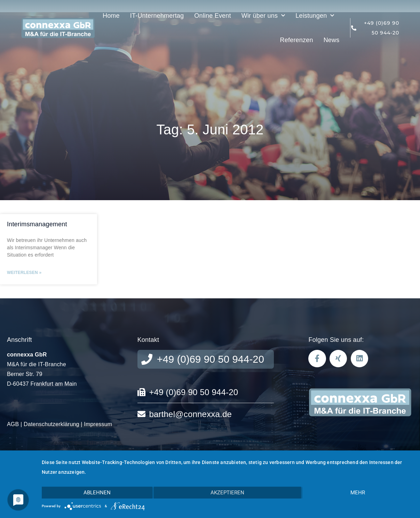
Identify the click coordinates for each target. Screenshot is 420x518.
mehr (358, 493)
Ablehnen (97, 493)
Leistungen (315, 16)
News (332, 40)
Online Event (212, 16)
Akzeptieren (227, 493)
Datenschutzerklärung (51, 424)
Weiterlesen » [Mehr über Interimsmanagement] (24, 273)
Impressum (98, 424)
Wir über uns (263, 16)
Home (111, 16)
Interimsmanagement (37, 224)
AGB (13, 424)
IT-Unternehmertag (157, 16)
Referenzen (297, 40)
